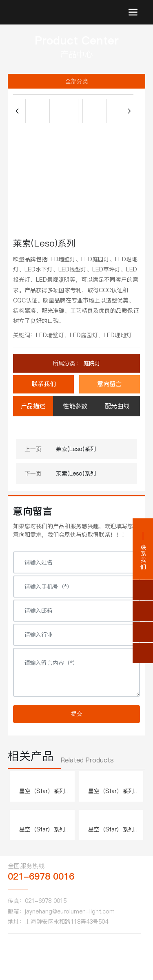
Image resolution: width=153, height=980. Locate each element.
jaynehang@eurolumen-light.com (70, 911)
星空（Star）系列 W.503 (111, 795)
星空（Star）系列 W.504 (42, 834)
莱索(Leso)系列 (76, 449)
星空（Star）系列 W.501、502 (42, 795)
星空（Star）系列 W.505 (111, 834)
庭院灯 (91, 363)
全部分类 (77, 81)
